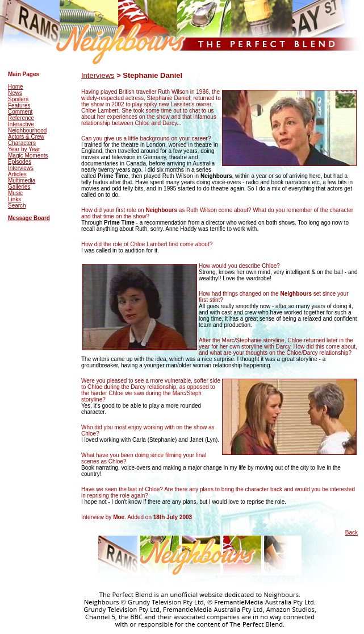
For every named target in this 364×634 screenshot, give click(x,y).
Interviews (21, 168)
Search (17, 206)
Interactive (21, 124)
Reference (21, 118)
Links (14, 199)
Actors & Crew (26, 137)
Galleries (19, 187)
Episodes (20, 162)
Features (19, 105)
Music (15, 193)
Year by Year (24, 149)
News (15, 93)
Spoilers (18, 99)
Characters (22, 143)
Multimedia (22, 181)
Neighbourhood (27, 130)
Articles (17, 174)
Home (16, 87)
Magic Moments (28, 156)
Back (352, 533)
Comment (20, 112)
